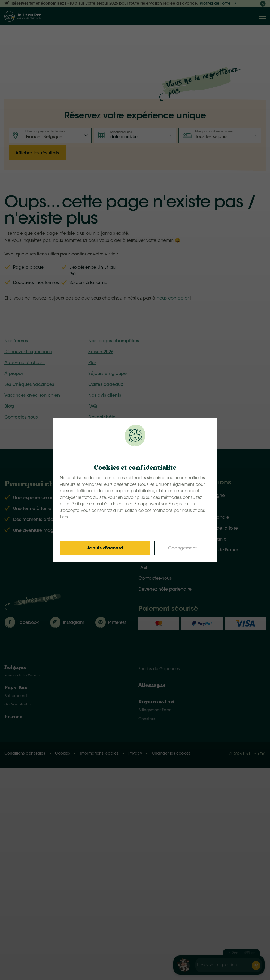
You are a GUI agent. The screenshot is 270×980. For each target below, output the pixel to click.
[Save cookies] (105, 548)
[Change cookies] (182, 548)
